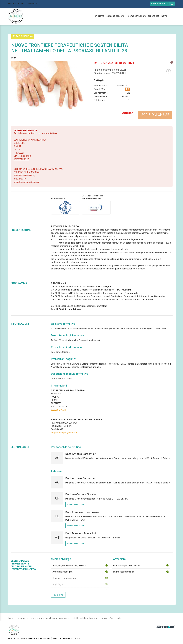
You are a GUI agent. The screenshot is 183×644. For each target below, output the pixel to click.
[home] (164, 16)
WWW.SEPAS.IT (21, 159)
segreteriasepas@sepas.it (27, 182)
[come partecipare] (137, 16)
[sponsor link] (96, 207)
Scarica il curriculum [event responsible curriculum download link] (76, 505)
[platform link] (16, 16)
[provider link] (65, 207)
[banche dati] (154, 16)
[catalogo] (84, 618)
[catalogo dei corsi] (115, 16)
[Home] (12, 3)
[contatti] (75, 618)
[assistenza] (64, 618)
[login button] (162, 4)
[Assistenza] (33, 3)
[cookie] (119, 618)
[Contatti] (22, 3)
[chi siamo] (99, 16)
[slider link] (166, 627)
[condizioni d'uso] (106, 618)
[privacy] (94, 618)
